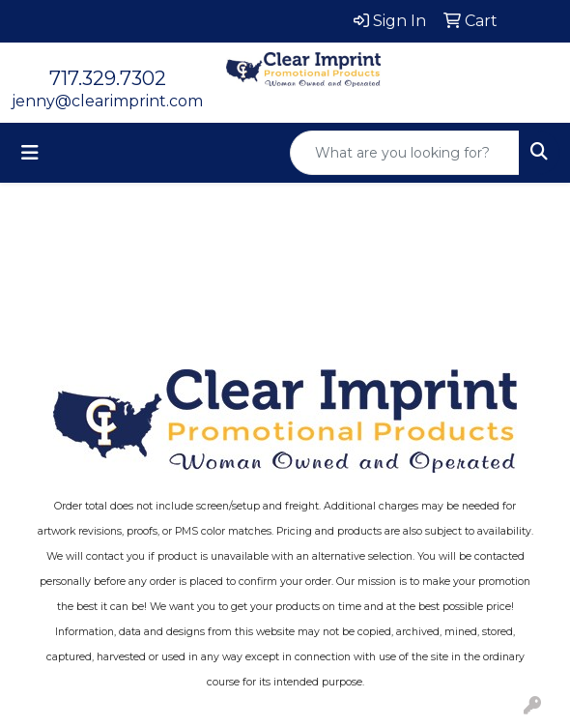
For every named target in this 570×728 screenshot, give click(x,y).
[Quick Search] (405, 153)
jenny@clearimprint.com (107, 101)
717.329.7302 (108, 78)
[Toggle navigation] (30, 153)
